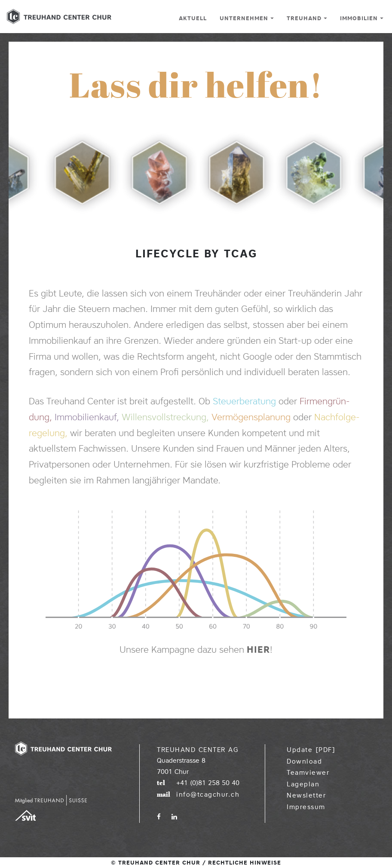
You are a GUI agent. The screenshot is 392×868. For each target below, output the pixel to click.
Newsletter (306, 795)
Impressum (306, 807)
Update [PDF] (311, 750)
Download (304, 761)
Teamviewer (308, 773)
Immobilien (362, 18)
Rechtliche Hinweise (245, 863)
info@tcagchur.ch (208, 795)
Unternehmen (247, 18)
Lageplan (303, 784)
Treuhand (307, 18)
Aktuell (193, 18)
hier (258, 649)
